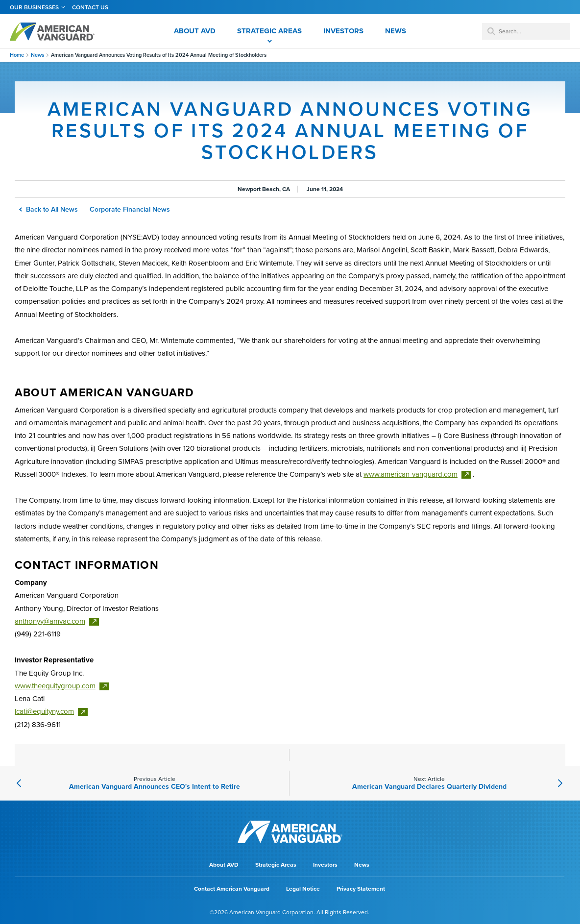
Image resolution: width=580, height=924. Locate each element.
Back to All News (49, 209)
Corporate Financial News (130, 209)
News (37, 55)
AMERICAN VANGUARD (52, 31)
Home (17, 55)
